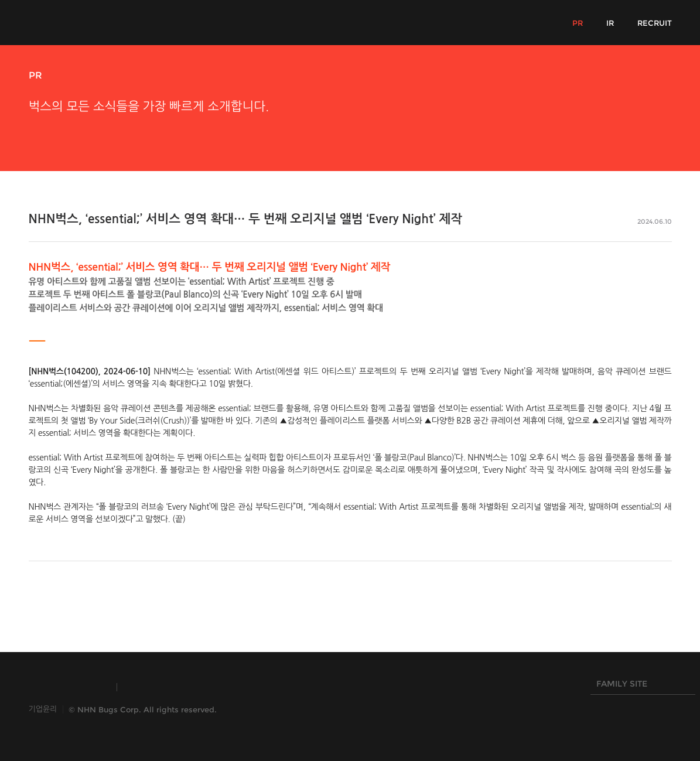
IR (610, 23)
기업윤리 (43, 709)
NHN (292, 687)
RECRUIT (655, 23)
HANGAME (225, 687)
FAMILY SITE (640, 687)
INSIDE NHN (67, 687)
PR (578, 23)
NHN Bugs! (72, 22)
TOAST (154, 687)
